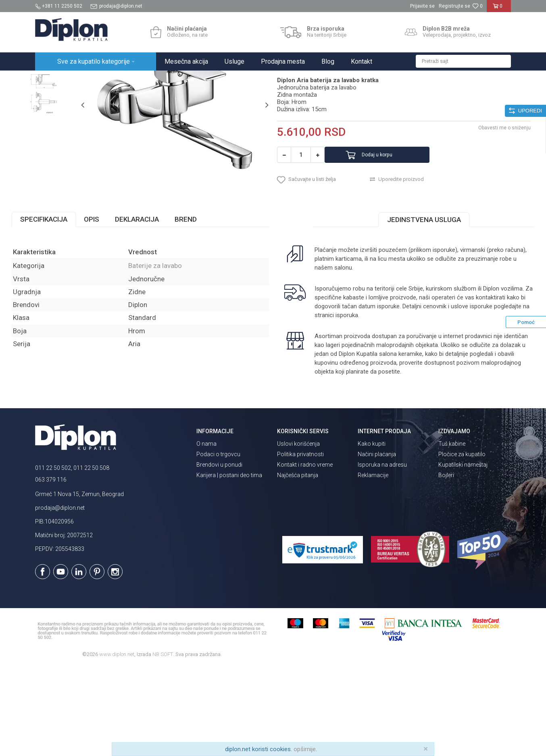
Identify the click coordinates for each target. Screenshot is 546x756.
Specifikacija (68, 308)
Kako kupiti (372, 533)
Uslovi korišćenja (298, 533)
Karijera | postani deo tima (229, 564)
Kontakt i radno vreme (305, 554)
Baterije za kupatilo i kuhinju (150, 79)
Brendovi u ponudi (219, 554)
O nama (206, 533)
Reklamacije (373, 564)
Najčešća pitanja (298, 564)
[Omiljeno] (477, 6)
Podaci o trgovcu (218, 543)
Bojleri (446, 564)
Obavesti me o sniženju (481, 208)
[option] (65, 122)
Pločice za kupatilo (462, 543)
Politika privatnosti (300, 543)
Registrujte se (454, 6)
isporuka (424, 404)
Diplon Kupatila (53, 79)
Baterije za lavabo (209, 79)
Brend (209, 308)
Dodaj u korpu (391, 235)
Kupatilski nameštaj (463, 554)
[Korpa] (499, 9)
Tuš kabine (452, 533)
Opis (115, 308)
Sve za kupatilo (94, 79)
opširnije (305, 749)
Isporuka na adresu (382, 554)
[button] (463, 61)
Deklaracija (161, 308)
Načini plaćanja (377, 543)
